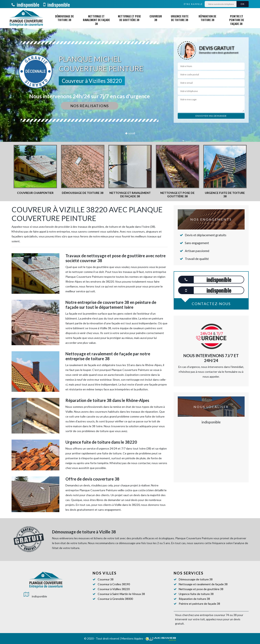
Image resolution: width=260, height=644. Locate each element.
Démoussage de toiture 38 (64, 18)
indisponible (25, 4)
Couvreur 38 (156, 18)
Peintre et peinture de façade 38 (237, 20)
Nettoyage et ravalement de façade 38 (96, 20)
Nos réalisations (90, 106)
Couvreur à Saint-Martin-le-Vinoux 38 (121, 594)
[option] (35, 170)
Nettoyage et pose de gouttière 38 (129, 18)
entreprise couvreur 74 (214, 615)
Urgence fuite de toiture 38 (180, 18)
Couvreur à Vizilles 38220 (114, 589)
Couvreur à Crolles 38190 (114, 584)
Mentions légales (132, 638)
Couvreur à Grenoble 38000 (115, 599)
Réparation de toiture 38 (207, 18)
